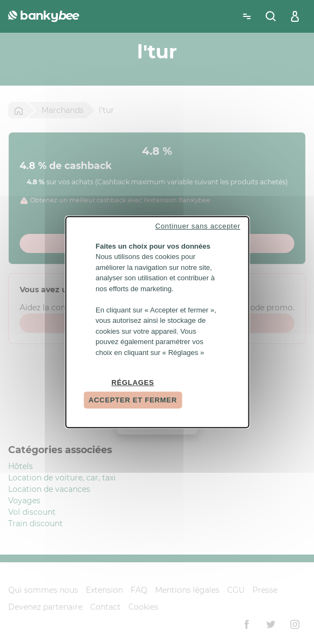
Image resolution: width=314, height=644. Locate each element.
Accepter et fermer (133, 400)
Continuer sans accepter (198, 226)
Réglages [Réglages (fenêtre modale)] (133, 383)
